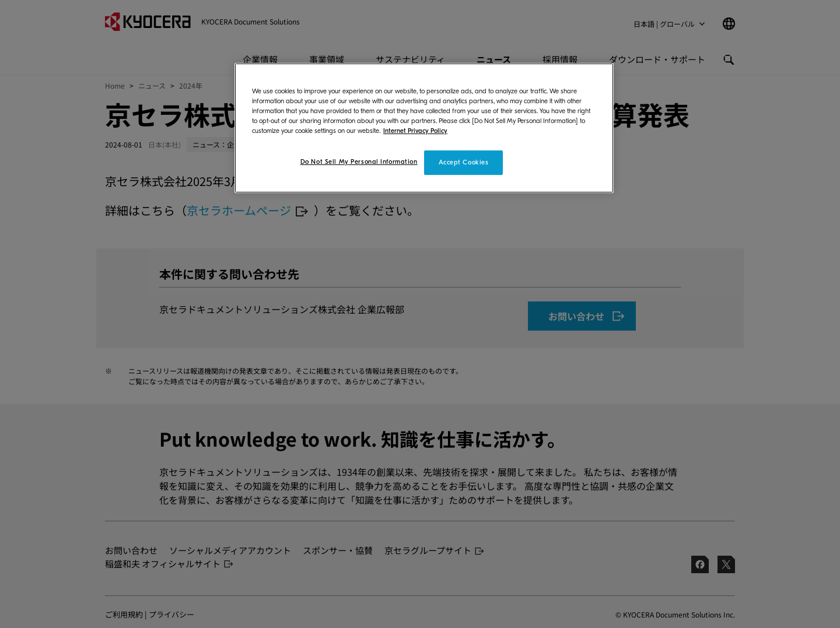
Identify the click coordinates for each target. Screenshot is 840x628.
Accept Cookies (464, 162)
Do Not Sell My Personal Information (359, 162)
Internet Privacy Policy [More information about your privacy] (415, 131)
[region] (424, 128)
